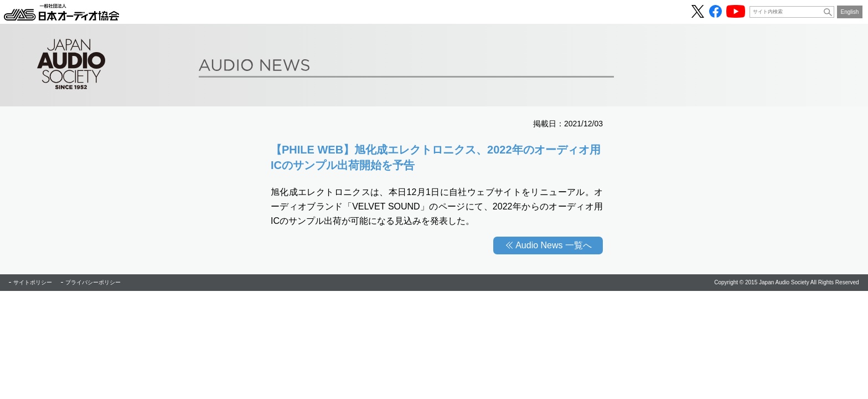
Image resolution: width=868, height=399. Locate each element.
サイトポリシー (33, 282)
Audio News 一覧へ (554, 245)
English (850, 12)
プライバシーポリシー (93, 282)
